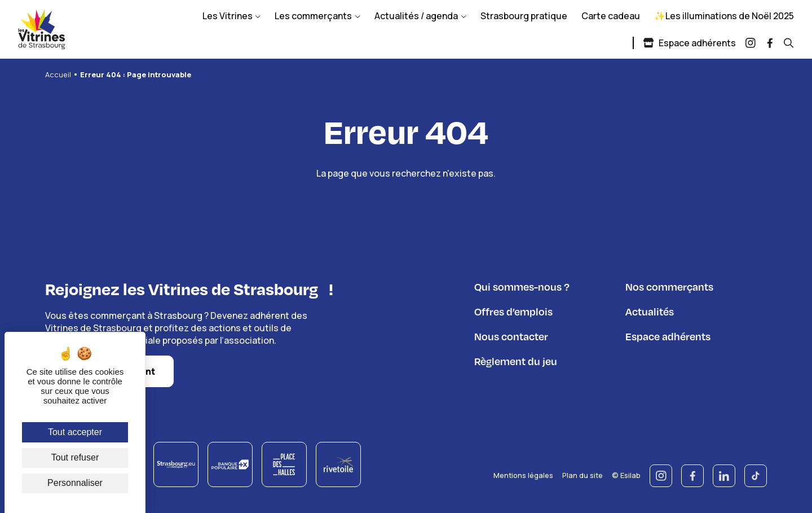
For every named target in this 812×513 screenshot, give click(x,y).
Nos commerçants (669, 286)
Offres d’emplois (513, 311)
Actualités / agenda (416, 16)
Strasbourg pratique (524, 16)
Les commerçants (313, 16)
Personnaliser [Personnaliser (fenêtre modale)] (75, 483)
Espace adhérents (689, 43)
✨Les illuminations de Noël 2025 (724, 16)
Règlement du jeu (516, 361)
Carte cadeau (611, 16)
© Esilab (626, 474)
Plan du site (582, 474)
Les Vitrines (228, 16)
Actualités (650, 311)
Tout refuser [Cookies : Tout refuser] (75, 457)
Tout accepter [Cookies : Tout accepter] (75, 432)
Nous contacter (511, 336)
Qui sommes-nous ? (522, 286)
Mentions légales (523, 474)
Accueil (58, 74)
